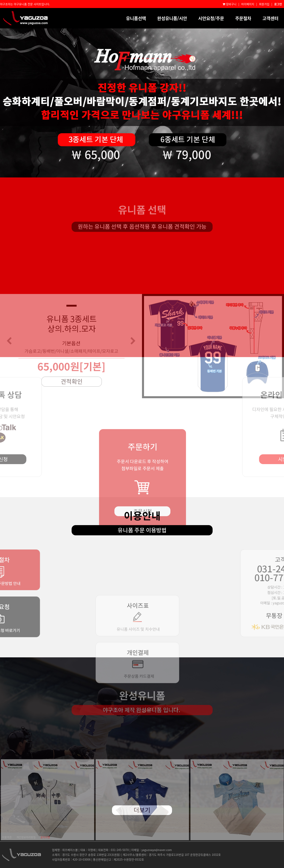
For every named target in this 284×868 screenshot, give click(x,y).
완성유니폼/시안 (172, 18)
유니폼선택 (136, 18)
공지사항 (45, 837)
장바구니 (229, 4)
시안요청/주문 (211, 18)
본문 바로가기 (0, 0)
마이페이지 (248, 4)
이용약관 (7, 837)
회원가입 (264, 4)
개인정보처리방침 (26, 837)
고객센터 (270, 18)
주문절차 (243, 18)
